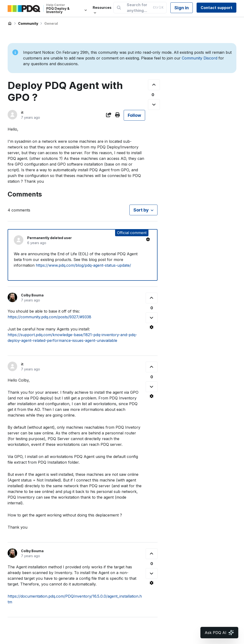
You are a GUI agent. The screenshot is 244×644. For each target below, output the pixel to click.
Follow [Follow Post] (134, 115)
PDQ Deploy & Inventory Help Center (10, 24)
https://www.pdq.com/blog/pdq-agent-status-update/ (83, 265)
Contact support (216, 8)
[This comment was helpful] (152, 298)
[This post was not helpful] (154, 105)
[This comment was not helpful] (152, 318)
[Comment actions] (148, 239)
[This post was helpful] (154, 85)
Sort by (141, 210)
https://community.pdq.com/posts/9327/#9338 (49, 317)
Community (28, 23)
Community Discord (200, 58)
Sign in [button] (182, 8)
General (51, 23)
